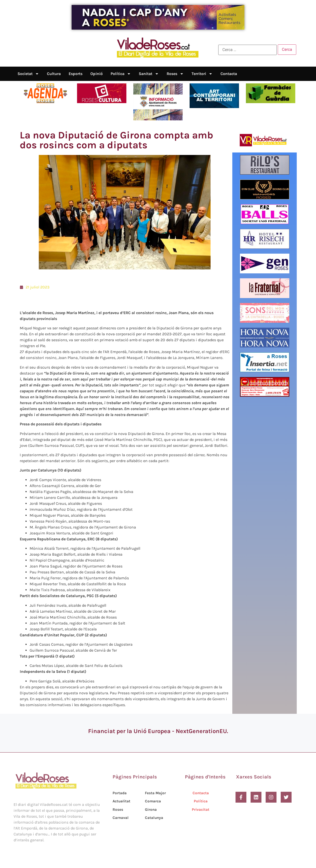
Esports (76, 74)
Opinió (97, 74)
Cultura (54, 74)
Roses (175, 74)
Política (121, 74)
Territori (202, 74)
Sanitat (149, 74)
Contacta (229, 74)
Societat (28, 74)
